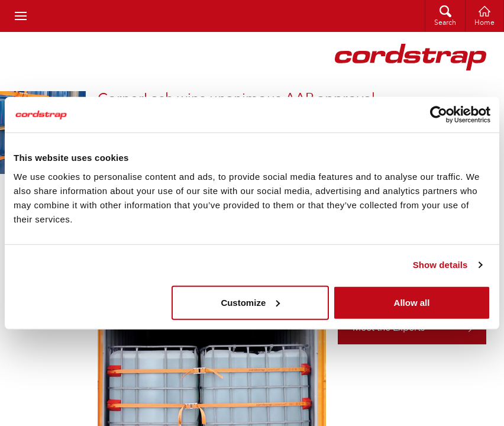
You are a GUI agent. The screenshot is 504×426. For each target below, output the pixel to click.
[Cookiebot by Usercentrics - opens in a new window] (439, 115)
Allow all (412, 302)
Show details (440, 265)
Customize (250, 302)
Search (445, 23)
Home (484, 23)
